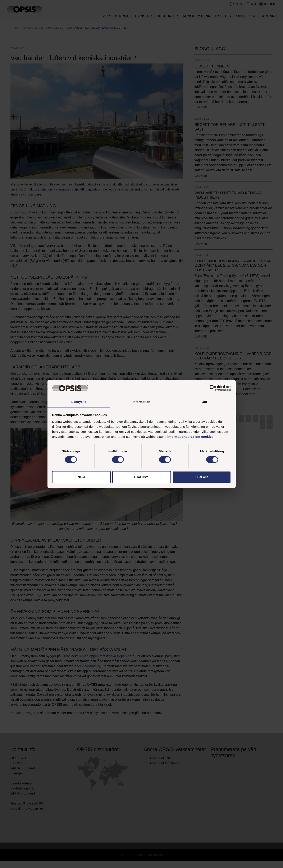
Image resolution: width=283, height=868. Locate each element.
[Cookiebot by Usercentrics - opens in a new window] (213, 388)
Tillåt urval (141, 477)
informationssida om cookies (190, 437)
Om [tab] (204, 402)
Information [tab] (142, 402)
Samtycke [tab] (79, 402)
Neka (81, 477)
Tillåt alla (202, 477)
